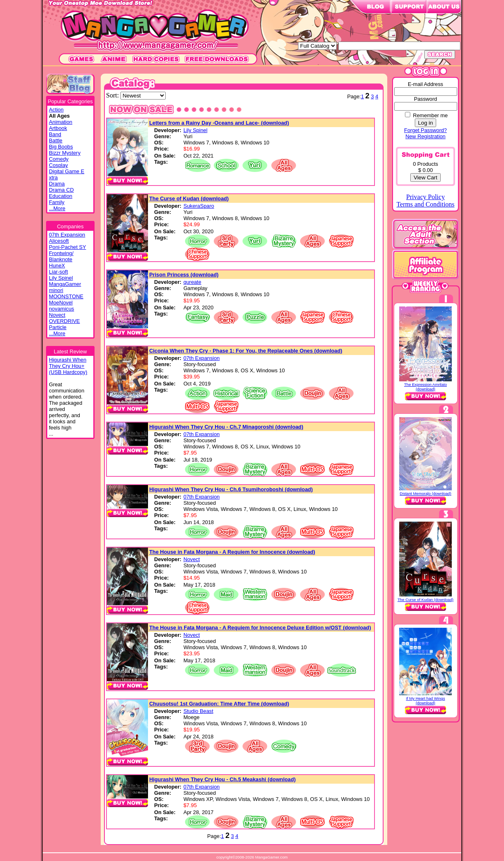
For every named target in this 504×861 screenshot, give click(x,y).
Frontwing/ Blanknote (61, 256)
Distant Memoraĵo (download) (425, 493)
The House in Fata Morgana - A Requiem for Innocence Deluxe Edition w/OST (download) (260, 628)
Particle (58, 327)
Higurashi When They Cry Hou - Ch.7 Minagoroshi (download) (226, 427)
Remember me (430, 115)
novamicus (61, 309)
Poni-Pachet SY (67, 247)
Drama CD (61, 190)
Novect (57, 315)
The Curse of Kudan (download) (189, 198)
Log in (425, 123)
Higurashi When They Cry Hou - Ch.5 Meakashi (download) (222, 779)
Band (55, 134)
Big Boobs (61, 147)
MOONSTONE (66, 296)
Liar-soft (58, 272)
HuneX (57, 266)
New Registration (425, 136)
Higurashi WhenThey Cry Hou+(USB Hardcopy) (68, 366)
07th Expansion (67, 235)
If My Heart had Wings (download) (426, 701)
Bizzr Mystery (65, 153)
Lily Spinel (61, 278)
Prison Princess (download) (184, 275)
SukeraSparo (199, 206)
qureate (192, 282)
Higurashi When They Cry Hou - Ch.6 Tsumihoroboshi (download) (231, 489)
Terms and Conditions (425, 204)
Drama (57, 184)
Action (56, 110)
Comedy (59, 159)
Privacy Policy (425, 197)
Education (61, 196)
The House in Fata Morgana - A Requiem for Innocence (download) (232, 552)
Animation (61, 122)
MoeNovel (61, 303)
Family (57, 202)
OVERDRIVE (64, 321)
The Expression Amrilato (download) (425, 387)
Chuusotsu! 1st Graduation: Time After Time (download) (219, 704)
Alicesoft (59, 241)
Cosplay (58, 165)
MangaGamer (65, 284)
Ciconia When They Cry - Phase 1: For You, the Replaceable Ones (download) (246, 351)
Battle (56, 140)
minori (56, 290)
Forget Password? (425, 130)
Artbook (58, 128)
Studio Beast (198, 711)
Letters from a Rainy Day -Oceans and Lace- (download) (219, 123)
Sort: (113, 95)
